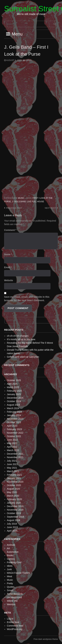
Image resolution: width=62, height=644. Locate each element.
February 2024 (14, 412)
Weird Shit (12, 601)
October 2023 (14, 422)
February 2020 (14, 499)
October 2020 (14, 485)
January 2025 (14, 394)
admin (28, 60)
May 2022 (12, 443)
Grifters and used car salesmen (23, 357)
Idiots (10, 566)
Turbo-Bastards (15, 594)
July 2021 (12, 461)
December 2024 (15, 398)
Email (8, 267)
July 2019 (12, 524)
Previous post (14, 208)
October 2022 (14, 436)
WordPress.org (15, 629)
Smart (10, 590)
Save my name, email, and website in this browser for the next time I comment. (27, 299)
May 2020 (12, 492)
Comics (11, 559)
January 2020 (14, 503)
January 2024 (14, 415)
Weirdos (11, 604)
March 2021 (13, 471)
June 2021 (12, 464)
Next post (50, 208)
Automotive (13, 552)
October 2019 (14, 513)
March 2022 (13, 450)
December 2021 (15, 454)
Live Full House (35, 202)
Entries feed (13, 622)
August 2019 (13, 520)
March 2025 (13, 387)
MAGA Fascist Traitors (18, 573)
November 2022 (15, 433)
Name (8, 254)
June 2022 (12, 440)
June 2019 (12, 527)
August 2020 (13, 489)
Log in (10, 619)
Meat (10, 576)
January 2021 (14, 478)
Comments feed (15, 626)
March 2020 (13, 496)
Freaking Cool (14, 562)
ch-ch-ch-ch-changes (18, 336)
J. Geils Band (19, 202)
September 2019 (16, 517)
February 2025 (14, 391)
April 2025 (12, 384)
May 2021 (12, 468)
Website (9, 280)
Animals (11, 545)
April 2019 (12, 531)
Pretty (10, 583)
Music (21, 198)
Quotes (11, 587)
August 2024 (13, 405)
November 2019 (15, 510)
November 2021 (15, 457)
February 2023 (14, 429)
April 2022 (12, 447)
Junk (9, 569)
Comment (10, 230)
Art (8, 548)
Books (10, 555)
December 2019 (15, 506)
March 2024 (13, 408)
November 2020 (15, 482)
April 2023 (12, 426)
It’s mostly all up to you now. (21, 339)
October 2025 (14, 380)
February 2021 (14, 475)
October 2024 (14, 401)
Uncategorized (14, 597)
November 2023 (15, 419)
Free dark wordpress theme (46, 639)
